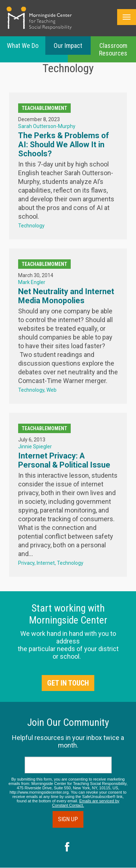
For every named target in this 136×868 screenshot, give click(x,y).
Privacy (26, 563)
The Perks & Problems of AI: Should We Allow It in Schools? (64, 145)
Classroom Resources (113, 49)
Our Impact (68, 46)
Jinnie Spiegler (35, 447)
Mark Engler (32, 282)
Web (51, 390)
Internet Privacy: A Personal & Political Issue (64, 460)
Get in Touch (68, 683)
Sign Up (68, 819)
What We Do (23, 46)
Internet (46, 563)
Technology (31, 226)
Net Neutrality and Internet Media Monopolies (66, 296)
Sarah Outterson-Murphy (47, 126)
